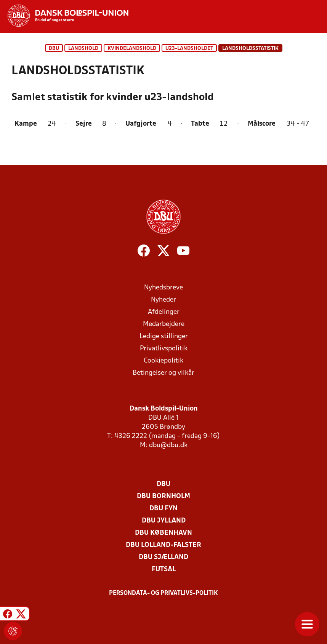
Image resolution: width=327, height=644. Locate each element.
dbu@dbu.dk (168, 445)
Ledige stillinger (164, 336)
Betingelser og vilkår (163, 373)
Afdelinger (164, 312)
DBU (54, 49)
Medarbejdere (164, 324)
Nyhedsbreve (163, 288)
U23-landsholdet (189, 49)
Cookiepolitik (163, 361)
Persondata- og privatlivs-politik (163, 593)
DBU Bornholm (163, 496)
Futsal (164, 570)
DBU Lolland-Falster (163, 545)
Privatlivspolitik (164, 349)
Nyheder (163, 300)
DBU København (163, 533)
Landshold (83, 49)
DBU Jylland (164, 521)
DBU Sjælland (163, 557)
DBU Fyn (163, 509)
